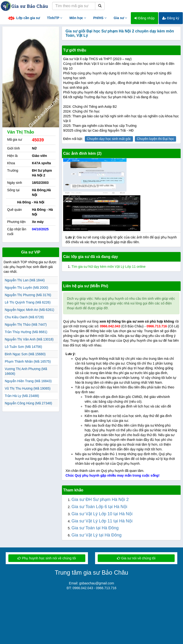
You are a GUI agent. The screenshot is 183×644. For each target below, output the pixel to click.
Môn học (78, 18)
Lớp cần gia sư (24, 18)
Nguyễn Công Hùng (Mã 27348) (28, 403)
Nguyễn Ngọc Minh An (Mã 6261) (29, 310)
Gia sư (120, 18)
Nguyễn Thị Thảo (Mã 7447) (26, 325)
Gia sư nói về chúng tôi (136, 558)
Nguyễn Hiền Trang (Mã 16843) (28, 381)
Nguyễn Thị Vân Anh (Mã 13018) (29, 339)
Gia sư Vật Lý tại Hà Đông (97, 535)
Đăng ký (171, 18)
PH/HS (100, 18)
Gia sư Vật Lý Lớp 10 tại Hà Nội (102, 514)
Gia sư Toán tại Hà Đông (95, 528)
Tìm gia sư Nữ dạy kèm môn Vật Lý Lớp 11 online (109, 267)
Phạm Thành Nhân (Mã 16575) (28, 361)
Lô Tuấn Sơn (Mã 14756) (23, 347)
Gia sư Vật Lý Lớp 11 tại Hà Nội (102, 521)
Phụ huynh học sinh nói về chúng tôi (47, 558)
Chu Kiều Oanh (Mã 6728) (24, 317)
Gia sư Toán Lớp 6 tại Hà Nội (99, 507)
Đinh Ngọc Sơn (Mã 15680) (25, 354)
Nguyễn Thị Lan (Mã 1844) (25, 280)
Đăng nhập (145, 18)
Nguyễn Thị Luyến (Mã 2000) (26, 288)
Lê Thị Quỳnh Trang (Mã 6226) (28, 302)
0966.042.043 (110, 326)
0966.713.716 (157, 326)
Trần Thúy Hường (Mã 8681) (26, 332)
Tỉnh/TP (55, 18)
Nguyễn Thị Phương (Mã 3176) (28, 295)
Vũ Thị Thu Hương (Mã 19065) (28, 388)
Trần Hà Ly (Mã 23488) (22, 396)
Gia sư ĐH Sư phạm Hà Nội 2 (100, 500)
